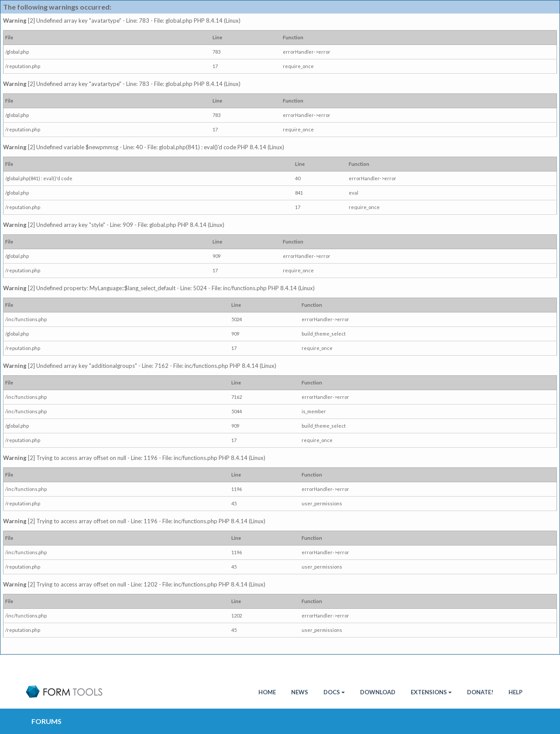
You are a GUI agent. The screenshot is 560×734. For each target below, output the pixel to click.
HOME (267, 692)
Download (378, 692)
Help (515, 692)
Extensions (431, 692)
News (300, 692)
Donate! (480, 692)
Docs (334, 692)
